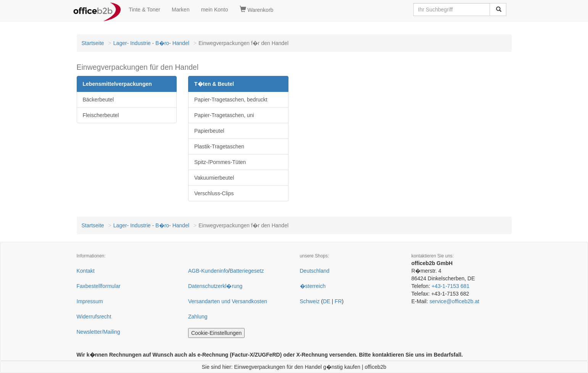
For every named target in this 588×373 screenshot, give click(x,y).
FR (338, 301)
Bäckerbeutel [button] (98, 100)
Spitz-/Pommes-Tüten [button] (220, 162)
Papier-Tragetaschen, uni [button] (224, 115)
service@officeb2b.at (454, 301)
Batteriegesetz (247, 271)
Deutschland (315, 271)
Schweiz (310, 301)
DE (326, 301)
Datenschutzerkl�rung (215, 286)
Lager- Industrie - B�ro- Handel (151, 43)
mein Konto (215, 10)
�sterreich (313, 286)
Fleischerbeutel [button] (101, 115)
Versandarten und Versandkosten (228, 301)
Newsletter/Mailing (98, 332)
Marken (181, 10)
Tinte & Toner (145, 10)
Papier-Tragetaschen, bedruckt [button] (231, 100)
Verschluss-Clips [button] (214, 193)
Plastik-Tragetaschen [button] (219, 146)
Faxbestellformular (99, 286)
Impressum (90, 301)
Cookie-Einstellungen (216, 333)
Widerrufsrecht (94, 317)
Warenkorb (257, 10)
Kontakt (86, 271)
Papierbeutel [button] (209, 131)
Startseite (93, 43)
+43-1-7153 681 (450, 286)
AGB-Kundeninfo (208, 271)
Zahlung (198, 317)
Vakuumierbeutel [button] (214, 178)
